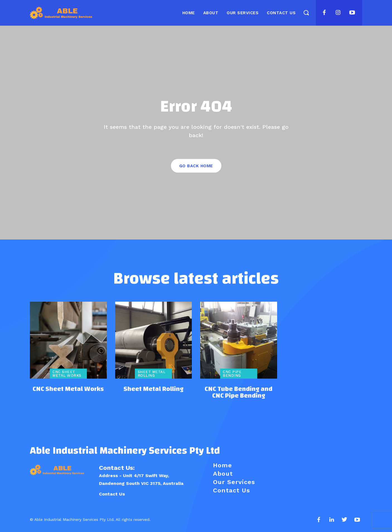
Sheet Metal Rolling (152, 374)
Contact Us (112, 494)
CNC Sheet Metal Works (67, 374)
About (223, 474)
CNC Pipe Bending (232, 374)
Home (222, 465)
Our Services (234, 482)
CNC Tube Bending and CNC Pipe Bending (239, 392)
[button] (306, 12)
